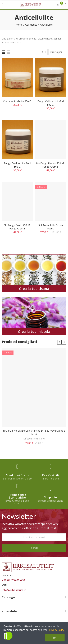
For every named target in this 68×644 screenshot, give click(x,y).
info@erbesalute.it (14, 590)
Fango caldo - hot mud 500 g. (51, 103)
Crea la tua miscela (34, 332)
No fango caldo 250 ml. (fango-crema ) (17, 227)
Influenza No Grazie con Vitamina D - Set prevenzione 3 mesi (34, 432)
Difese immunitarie (34, 439)
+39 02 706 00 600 (13, 580)
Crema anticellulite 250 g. (17, 101)
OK (55, 638)
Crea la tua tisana (34, 289)
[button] (59, 342)
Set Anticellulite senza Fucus (51, 227)
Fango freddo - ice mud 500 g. (17, 165)
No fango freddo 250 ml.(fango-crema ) (51, 165)
